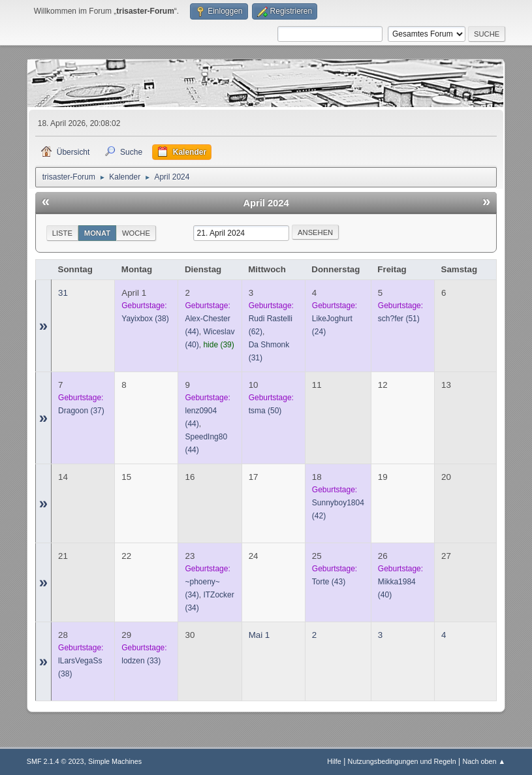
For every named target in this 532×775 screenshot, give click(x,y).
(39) (218, 345)
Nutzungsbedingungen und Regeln (402, 761)
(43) (329, 582)
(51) (399, 319)
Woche (136, 233)
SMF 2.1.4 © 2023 (55, 761)
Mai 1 (259, 635)
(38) (145, 319)
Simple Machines (115, 761)
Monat (97, 233)
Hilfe (334, 761)
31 (63, 293)
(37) (81, 411)
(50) (265, 411)
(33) (141, 661)
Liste (62, 233)
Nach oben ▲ (484, 761)
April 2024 (266, 203)
